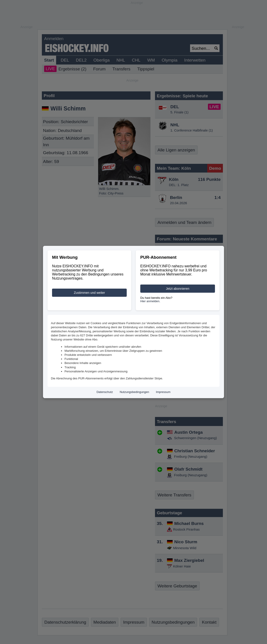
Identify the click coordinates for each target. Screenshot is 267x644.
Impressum (163, 392)
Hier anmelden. (150, 301)
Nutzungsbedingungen (134, 392)
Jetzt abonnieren (178, 289)
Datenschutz (105, 392)
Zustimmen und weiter (89, 293)
